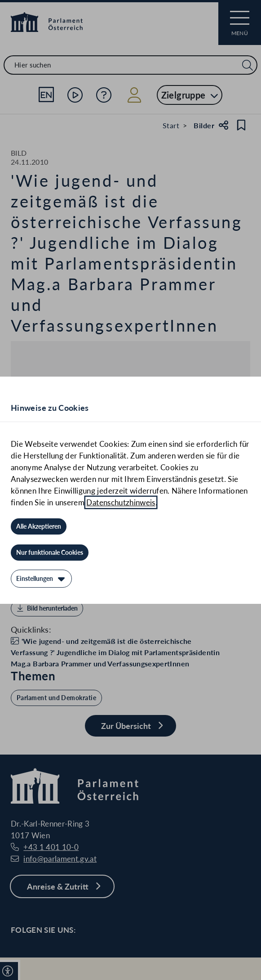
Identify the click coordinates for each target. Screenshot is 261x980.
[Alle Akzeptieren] (39, 526)
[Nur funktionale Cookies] (50, 553)
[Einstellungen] (41, 579)
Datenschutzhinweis (121, 502)
